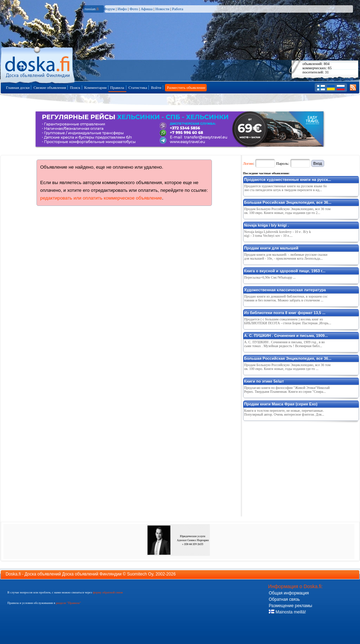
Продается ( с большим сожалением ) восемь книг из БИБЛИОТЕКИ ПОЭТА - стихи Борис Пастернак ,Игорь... (288, 321)
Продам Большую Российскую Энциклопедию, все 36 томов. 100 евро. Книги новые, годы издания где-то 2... (288, 211)
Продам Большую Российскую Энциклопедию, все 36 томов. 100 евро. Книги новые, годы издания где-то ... (288, 367)
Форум (109, 9)
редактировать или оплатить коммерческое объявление (101, 198)
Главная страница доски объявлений (38, 64)
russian (92, 9)
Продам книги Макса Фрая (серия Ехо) (281, 404)
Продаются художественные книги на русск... (288, 180)
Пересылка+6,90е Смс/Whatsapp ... (270, 277)
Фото (134, 9)
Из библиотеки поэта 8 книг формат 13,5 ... (285, 313)
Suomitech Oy (140, 574)
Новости (162, 9)
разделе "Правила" (68, 603)
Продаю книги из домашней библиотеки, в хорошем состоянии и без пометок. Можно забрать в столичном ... (286, 298)
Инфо (122, 9)
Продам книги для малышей (271, 248)
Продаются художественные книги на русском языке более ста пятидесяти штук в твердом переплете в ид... (286, 188)
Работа (178, 9)
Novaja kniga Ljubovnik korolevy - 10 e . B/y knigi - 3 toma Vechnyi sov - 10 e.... (278, 234)
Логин (248, 163)
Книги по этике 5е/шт (264, 381)
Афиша (147, 9)
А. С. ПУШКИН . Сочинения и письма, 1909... (286, 336)
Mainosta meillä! (287, 612)
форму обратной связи (108, 592)
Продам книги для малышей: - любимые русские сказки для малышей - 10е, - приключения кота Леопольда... (286, 256)
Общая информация (289, 593)
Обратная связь (284, 599)
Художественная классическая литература (285, 290)
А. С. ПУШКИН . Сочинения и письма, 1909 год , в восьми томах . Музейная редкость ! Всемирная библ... (285, 344)
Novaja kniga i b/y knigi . (267, 225)
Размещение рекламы (291, 606)
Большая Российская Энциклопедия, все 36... (288, 202)
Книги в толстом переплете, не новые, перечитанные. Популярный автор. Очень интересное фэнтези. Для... (284, 412)
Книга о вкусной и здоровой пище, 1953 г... (285, 271)
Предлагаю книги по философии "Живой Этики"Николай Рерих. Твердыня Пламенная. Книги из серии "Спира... (287, 390)
